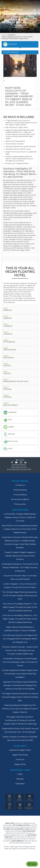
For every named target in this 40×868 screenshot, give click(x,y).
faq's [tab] (8, 449)
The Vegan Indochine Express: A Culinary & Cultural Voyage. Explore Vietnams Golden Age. (20, 697)
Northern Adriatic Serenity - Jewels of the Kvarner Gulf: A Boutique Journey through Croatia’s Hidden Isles (20, 650)
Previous (7, 68)
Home (4, 35)
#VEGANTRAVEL (19, 465)
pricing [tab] (9, 434)
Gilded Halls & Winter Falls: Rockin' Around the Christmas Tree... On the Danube (20, 730)
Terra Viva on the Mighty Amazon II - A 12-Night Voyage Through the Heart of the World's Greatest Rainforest (20, 619)
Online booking (20, 490)
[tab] (20, 310)
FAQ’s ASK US (10, 806)
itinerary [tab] (10, 413)
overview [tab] (10, 44)
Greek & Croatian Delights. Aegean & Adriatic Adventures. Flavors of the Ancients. (20, 556)
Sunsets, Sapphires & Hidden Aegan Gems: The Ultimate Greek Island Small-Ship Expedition (20, 674)
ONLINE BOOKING (19, 798)
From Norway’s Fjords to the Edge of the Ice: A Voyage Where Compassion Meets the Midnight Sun (20, 639)
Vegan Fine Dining (20, 755)
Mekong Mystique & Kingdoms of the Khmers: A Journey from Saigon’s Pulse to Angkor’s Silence (20, 709)
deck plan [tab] (10, 441)
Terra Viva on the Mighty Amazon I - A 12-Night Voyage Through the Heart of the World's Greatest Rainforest (20, 607)
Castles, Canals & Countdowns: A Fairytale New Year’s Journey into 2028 (20, 739)
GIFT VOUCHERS (30, 798)
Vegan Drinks (20, 764)
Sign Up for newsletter (29, 806)
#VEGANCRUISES (19, 467)
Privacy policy (20, 504)
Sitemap (20, 779)
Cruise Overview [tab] (11, 52)
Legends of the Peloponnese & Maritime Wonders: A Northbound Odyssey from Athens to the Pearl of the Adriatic (20, 685)
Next (33, 68)
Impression (20, 784)
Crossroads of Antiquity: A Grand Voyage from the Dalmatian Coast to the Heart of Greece (20, 662)
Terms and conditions (20, 499)
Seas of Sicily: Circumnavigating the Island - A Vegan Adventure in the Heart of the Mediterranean (20, 529)
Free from (20, 760)
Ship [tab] (8, 420)
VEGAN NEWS (20, 806)
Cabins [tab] (9, 427)
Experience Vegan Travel (20, 750)
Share (20, 460)
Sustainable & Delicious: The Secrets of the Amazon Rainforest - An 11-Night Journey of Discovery (20, 567)
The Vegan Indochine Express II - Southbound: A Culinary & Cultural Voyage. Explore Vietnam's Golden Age (20, 720)
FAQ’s (20, 774)
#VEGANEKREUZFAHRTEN (19, 469)
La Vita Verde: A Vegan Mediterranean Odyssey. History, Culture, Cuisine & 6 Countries (20, 517)
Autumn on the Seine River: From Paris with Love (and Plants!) (20, 577)
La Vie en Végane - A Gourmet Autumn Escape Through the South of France (20, 586)
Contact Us (20, 485)
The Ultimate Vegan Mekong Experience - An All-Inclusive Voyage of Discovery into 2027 (20, 596)
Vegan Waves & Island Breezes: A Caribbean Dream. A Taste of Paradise (20, 629)
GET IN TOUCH (9, 798)
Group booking (20, 495)
